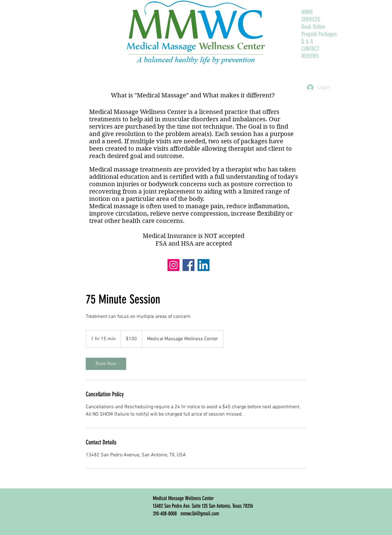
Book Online (313, 27)
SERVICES (311, 19)
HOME (307, 12)
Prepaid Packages (319, 34)
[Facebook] (188, 265)
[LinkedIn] (204, 265)
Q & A (307, 41)
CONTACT (310, 49)
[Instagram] (173, 265)
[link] (106, 364)
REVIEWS (310, 56)
